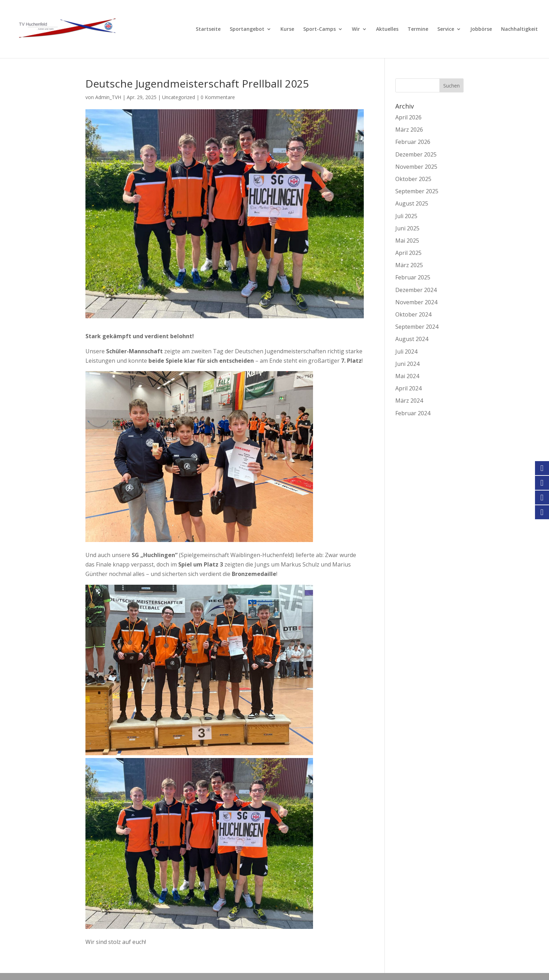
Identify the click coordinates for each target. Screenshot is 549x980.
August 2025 (412, 203)
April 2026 (408, 117)
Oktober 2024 (413, 314)
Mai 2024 (407, 376)
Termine (418, 29)
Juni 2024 (407, 364)
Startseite (208, 29)
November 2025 (416, 167)
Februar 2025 (413, 277)
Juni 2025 (407, 228)
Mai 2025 (407, 241)
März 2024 (409, 401)
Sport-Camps (319, 29)
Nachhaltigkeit (519, 29)
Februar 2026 (413, 142)
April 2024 (408, 388)
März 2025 (409, 265)
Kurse (287, 29)
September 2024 (417, 327)
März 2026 (409, 130)
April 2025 (408, 253)
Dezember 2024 (416, 290)
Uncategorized (179, 97)
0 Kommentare (218, 97)
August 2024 (412, 339)
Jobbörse (481, 29)
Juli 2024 (406, 352)
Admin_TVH (108, 97)
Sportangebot (247, 29)
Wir (356, 29)
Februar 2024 (413, 413)
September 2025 (417, 191)
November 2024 (416, 302)
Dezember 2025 (416, 154)
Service (446, 29)
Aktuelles (387, 29)
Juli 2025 (406, 216)
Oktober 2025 (413, 179)
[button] (15, 965)
